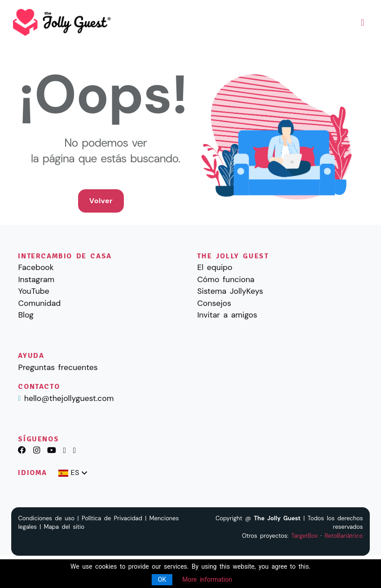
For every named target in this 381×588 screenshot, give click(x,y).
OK (162, 579)
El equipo (215, 267)
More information (207, 579)
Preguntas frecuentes (58, 367)
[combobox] (73, 473)
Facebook (36, 267)
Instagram (36, 279)
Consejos (214, 303)
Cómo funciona (226, 279)
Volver (101, 201)
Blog (26, 315)
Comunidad (39, 303)
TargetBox (304, 536)
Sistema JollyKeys (230, 291)
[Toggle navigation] (362, 22)
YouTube (33, 291)
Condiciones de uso (46, 518)
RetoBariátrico (344, 536)
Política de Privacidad (112, 518)
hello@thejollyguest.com (69, 398)
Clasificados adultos (335, 544)
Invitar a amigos (227, 315)
